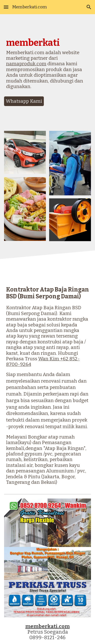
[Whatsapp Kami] (24, 101)
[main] (48, 66)
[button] (6, 7)
